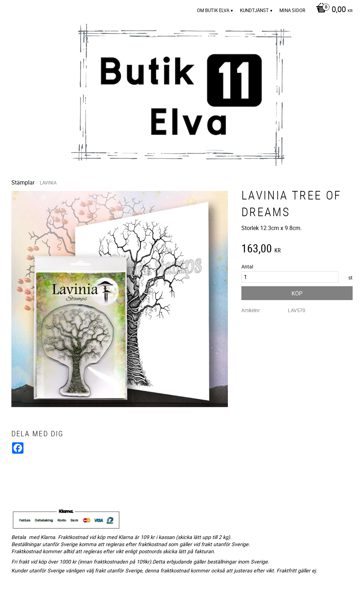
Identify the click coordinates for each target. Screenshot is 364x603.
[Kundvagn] (333, 10)
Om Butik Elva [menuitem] (213, 10)
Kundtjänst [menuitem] (254, 10)
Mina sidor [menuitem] (292, 10)
